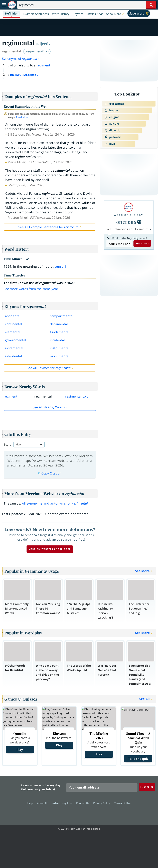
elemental (13, 332)
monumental (60, 356)
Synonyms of (21, 59)
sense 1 (60, 266)
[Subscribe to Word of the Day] (119, 244)
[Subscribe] (147, 787)
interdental (13, 356)
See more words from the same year (31, 289)
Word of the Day (128, 215)
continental (14, 324)
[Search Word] (151, 5)
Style (8, 445)
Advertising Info (63, 803)
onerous (126, 222)
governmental (16, 340)
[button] (115, 14)
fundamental (60, 332)
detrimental (59, 324)
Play (20, 750)
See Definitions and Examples (128, 229)
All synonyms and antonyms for (55, 503)
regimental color (77, 396)
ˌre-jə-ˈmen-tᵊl (37, 51)
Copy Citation (50, 473)
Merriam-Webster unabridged (50, 549)
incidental (57, 340)
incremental (14, 348)
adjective (44, 44)
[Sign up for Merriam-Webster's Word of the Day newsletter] (102, 788)
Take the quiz (138, 759)
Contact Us (84, 803)
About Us (44, 803)
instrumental (60, 348)
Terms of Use (122, 803)
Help (31, 803)
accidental (13, 316)
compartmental (62, 316)
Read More (22, 117)
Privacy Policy (103, 803)
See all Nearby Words (49, 407)
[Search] (87, 5)
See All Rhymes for (49, 368)
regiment (43, 65)
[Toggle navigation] (4, 5)
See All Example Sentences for (49, 227)
